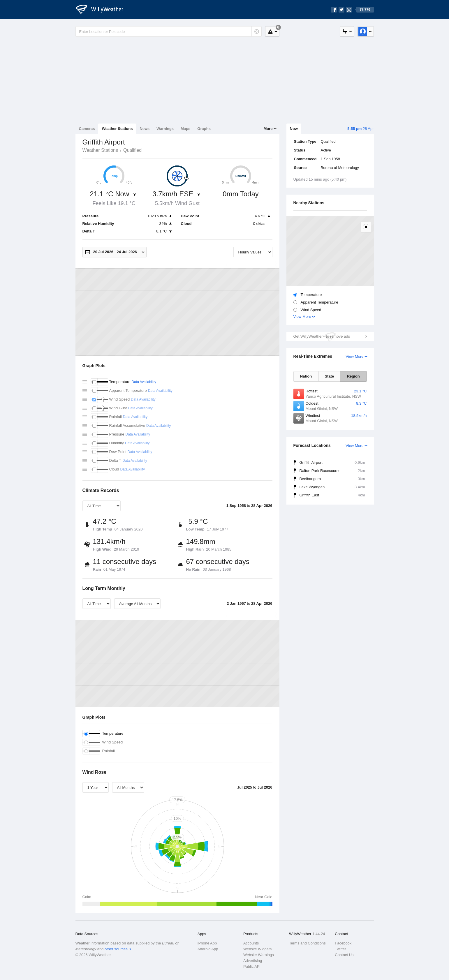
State (329, 376)
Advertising (253, 961)
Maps (185, 129)
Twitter (340, 949)
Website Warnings (259, 955)
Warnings (165, 129)
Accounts (251, 943)
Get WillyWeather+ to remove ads (322, 336)
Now (294, 129)
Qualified (132, 150)
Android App (208, 949)
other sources (116, 949)
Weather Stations (117, 129)
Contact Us (344, 955)
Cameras (87, 129)
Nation (306, 376)
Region (353, 376)
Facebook (343, 943)
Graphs (204, 129)
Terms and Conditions (307, 943)
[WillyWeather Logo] (103, 10)
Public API (252, 966)
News (145, 129)
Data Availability (144, 382)
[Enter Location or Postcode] (169, 31)
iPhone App (207, 943)
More (268, 129)
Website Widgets (257, 949)
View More (302, 317)
